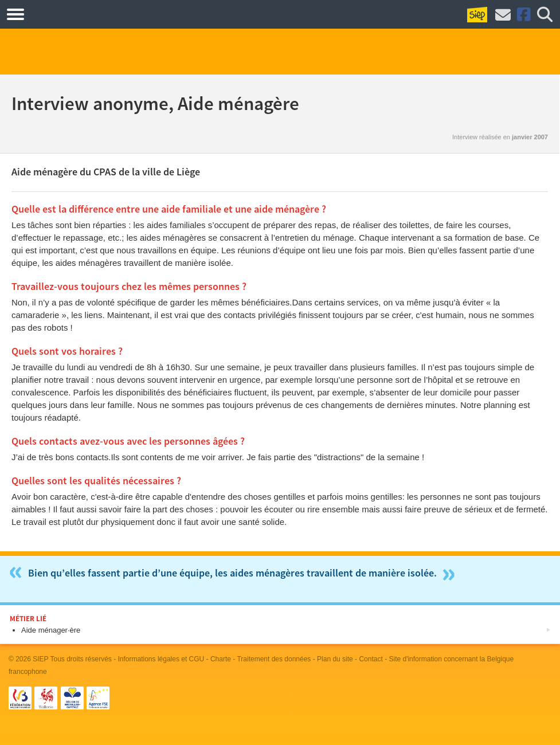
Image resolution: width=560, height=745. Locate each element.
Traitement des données (274, 659)
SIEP (40, 659)
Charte (221, 659)
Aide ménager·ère (51, 630)
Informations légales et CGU (161, 659)
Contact (371, 659)
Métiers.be (57, 14)
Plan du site (335, 659)
